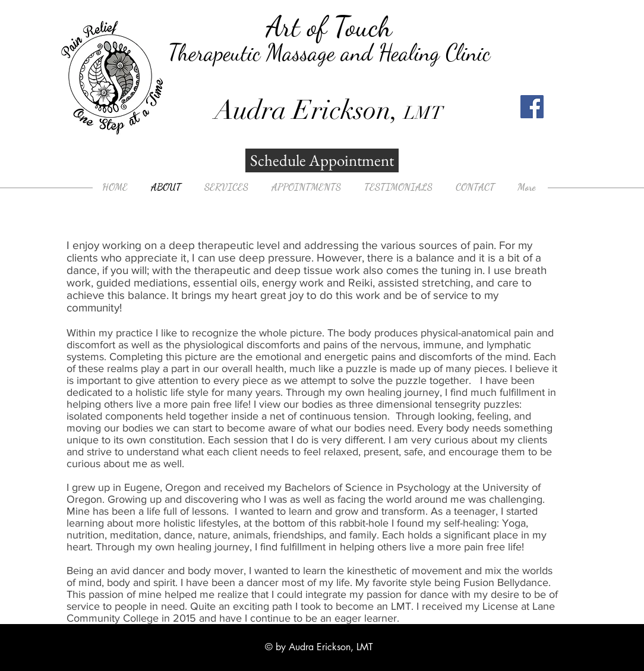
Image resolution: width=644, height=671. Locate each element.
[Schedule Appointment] (322, 160)
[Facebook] (532, 107)
